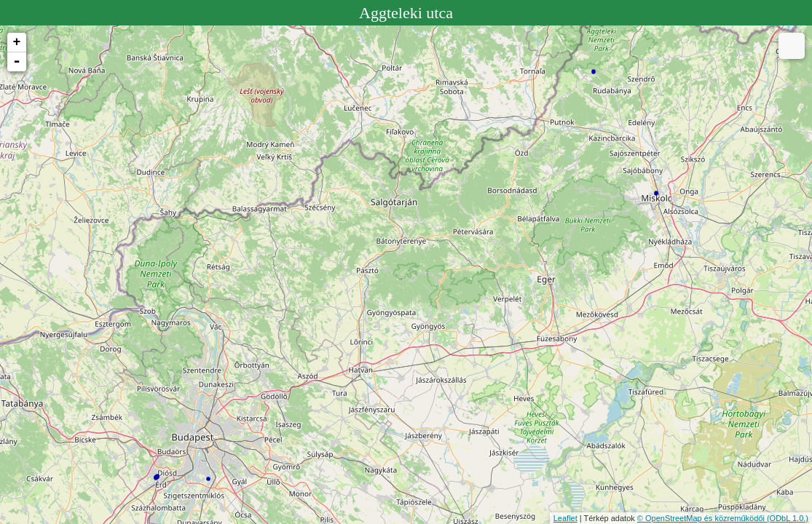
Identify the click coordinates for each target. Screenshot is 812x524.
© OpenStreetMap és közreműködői (702, 518)
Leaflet (565, 518)
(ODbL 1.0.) (788, 518)
